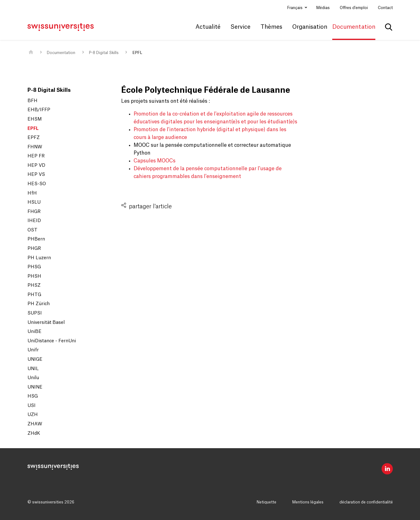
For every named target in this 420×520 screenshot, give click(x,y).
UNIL (33, 369)
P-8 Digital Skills (104, 53)
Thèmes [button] (271, 27)
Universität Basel (46, 323)
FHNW (35, 147)
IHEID (34, 221)
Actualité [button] (208, 27)
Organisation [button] (310, 27)
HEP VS (36, 175)
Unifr (33, 350)
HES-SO (37, 184)
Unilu (33, 378)
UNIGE (35, 359)
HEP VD (36, 166)
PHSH (34, 276)
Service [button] (240, 27)
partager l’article (150, 206)
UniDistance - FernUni (52, 341)
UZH (33, 415)
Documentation (61, 53)
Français (295, 8)
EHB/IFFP (39, 110)
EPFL (137, 53)
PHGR (34, 249)
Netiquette (267, 502)
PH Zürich (39, 304)
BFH (32, 101)
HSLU (34, 202)
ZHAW (35, 424)
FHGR (34, 212)
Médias (323, 8)
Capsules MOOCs (155, 161)
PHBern (36, 239)
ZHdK (34, 433)
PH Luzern (39, 258)
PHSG (34, 267)
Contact (385, 8)
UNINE (35, 387)
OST (32, 230)
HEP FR (36, 156)
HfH (32, 193)
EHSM (35, 119)
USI (32, 406)
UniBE (35, 332)
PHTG (34, 295)
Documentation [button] (354, 27)
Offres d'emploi (354, 8)
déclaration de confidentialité (366, 502)
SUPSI (35, 313)
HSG (33, 396)
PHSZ (34, 285)
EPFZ (34, 138)
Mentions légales (308, 502)
